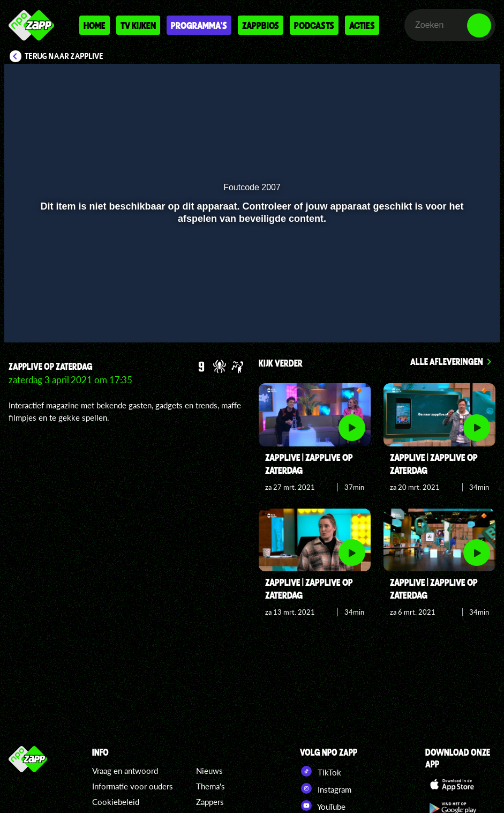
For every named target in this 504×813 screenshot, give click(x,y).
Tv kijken (138, 25)
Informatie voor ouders (133, 786)
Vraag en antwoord (125, 771)
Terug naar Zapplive (64, 56)
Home (95, 25)
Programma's (199, 25)
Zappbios (261, 25)
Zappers (210, 802)
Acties (362, 25)
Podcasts (314, 25)
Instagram (326, 788)
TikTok (321, 771)
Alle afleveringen (447, 361)
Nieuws (209, 771)
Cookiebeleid (116, 802)
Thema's (210, 786)
